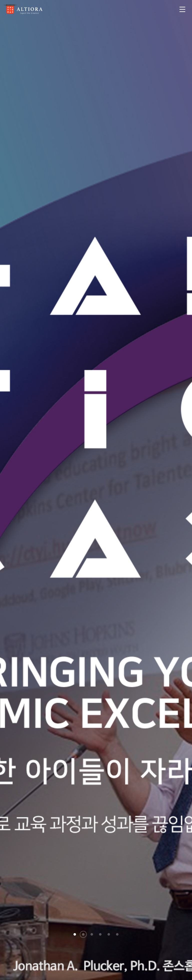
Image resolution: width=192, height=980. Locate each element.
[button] (75, 934)
